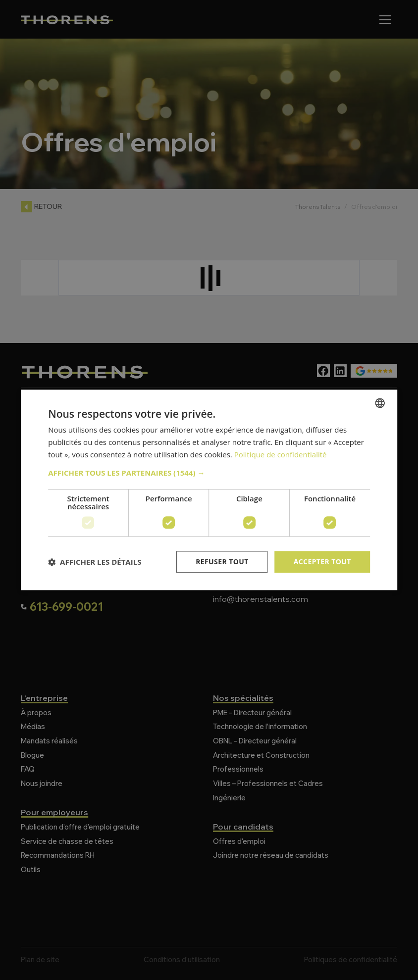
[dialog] (209, 490)
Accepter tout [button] (322, 562)
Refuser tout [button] (222, 562)
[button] (209, 473)
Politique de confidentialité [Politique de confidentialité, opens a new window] (281, 454)
